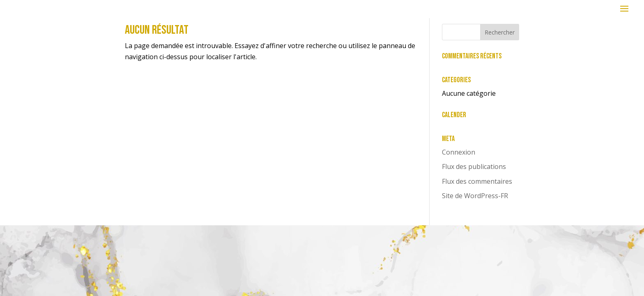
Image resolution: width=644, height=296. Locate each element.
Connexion (459, 152)
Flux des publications (474, 166)
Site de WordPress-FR (475, 196)
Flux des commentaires (477, 181)
